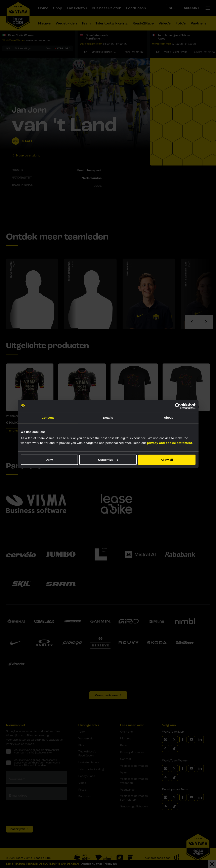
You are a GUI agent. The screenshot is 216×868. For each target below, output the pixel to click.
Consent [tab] (48, 418)
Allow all (167, 460)
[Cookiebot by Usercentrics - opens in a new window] (178, 406)
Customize (108, 460)
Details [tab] (108, 418)
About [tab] (168, 418)
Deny (49, 460)
